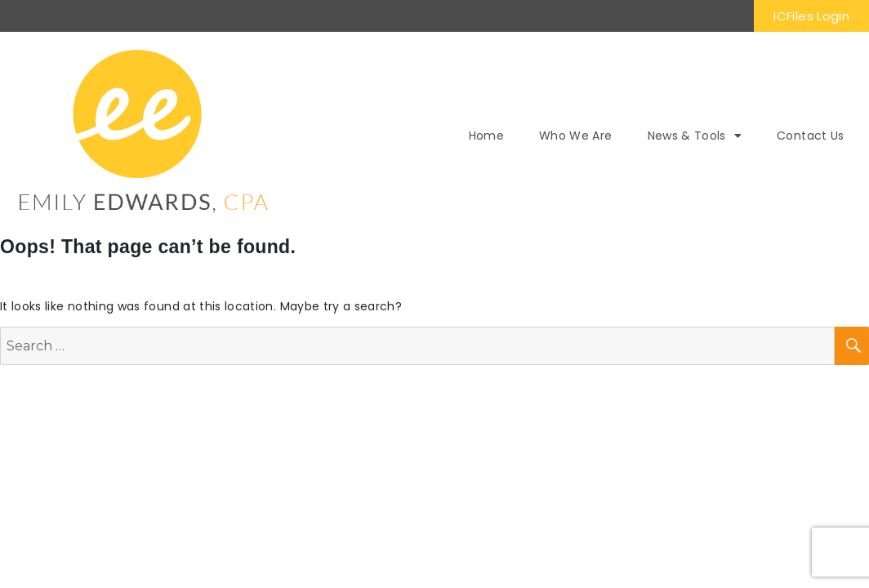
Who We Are (576, 136)
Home (486, 136)
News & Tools (695, 136)
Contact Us (811, 136)
